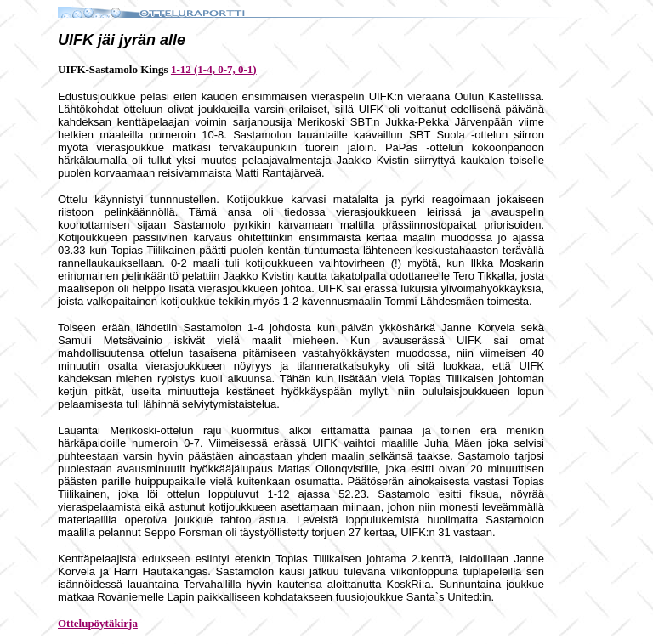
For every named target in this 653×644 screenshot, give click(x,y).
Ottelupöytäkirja (98, 623)
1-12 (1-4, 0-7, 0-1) (214, 69)
